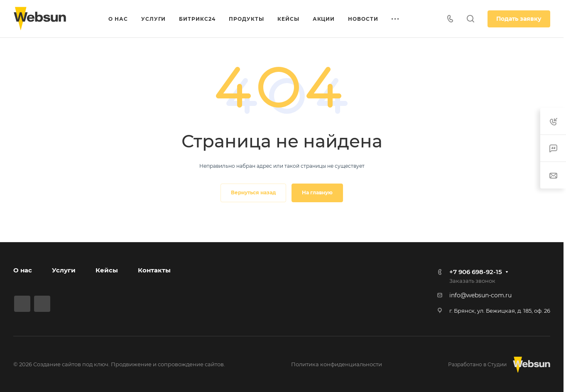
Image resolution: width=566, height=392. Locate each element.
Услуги (64, 270)
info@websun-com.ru (480, 295)
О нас (23, 270)
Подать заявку (519, 19)
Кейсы (107, 270)
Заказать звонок (472, 281)
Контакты (154, 270)
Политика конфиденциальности (337, 364)
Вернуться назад (253, 192)
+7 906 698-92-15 (476, 272)
